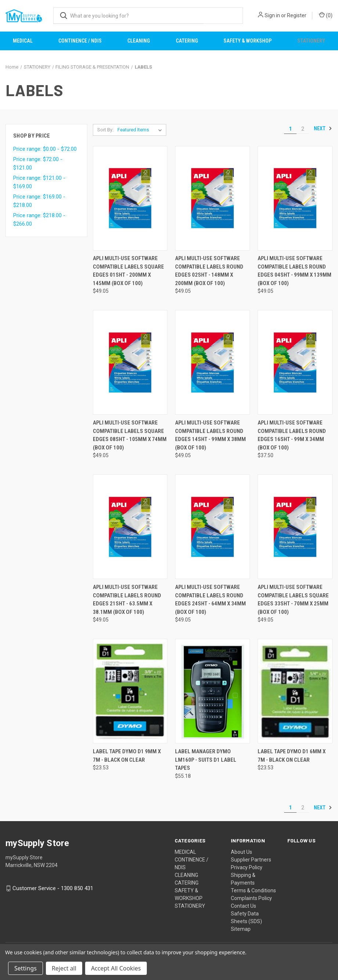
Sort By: (105, 130)
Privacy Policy (247, 867)
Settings (26, 968)
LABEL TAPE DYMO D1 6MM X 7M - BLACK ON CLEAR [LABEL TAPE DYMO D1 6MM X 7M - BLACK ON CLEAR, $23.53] (292, 756)
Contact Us (243, 906)
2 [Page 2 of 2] (303, 129)
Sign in (272, 15)
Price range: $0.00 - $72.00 (45, 149)
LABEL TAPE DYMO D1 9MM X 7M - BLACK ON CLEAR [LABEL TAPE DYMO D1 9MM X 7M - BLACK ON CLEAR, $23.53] (127, 756)
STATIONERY (190, 906)
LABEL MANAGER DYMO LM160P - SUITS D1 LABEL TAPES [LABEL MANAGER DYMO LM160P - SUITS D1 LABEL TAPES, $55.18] (206, 760)
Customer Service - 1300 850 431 (53, 888)
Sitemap (241, 929)
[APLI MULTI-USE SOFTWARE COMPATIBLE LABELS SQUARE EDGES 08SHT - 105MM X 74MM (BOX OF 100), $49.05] (130, 362)
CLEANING (139, 41)
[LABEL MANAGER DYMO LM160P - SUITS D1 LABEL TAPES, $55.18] (212, 691)
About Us (241, 852)
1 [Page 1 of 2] (290, 129)
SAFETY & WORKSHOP (248, 41)
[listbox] (141, 130)
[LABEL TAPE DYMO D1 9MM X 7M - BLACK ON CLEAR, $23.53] (130, 691)
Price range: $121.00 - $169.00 (39, 182)
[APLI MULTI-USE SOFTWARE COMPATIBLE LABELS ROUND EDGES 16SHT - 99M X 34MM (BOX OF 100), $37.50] (295, 362)
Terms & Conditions (253, 890)
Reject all (64, 968)
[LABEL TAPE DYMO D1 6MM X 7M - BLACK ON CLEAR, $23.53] (295, 691)
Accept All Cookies (116, 968)
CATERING (187, 41)
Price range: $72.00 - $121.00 (38, 163)
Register (297, 15)
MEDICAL (23, 41)
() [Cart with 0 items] (326, 15)
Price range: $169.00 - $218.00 (39, 201)
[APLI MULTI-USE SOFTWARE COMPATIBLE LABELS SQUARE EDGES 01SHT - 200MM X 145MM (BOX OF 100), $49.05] (130, 198)
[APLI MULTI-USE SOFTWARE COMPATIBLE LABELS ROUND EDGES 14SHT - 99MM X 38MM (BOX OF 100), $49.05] (212, 362)
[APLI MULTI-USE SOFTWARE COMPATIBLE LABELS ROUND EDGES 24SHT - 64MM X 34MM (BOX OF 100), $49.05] (212, 527)
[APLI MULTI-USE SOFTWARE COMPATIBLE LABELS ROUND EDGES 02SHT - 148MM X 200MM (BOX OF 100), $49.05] (212, 198)
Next (323, 128)
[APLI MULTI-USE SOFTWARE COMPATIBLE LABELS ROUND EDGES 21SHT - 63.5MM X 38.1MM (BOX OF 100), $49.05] (130, 527)
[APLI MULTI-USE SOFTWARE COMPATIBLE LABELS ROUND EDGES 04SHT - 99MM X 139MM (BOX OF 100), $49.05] (295, 198)
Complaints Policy (251, 898)
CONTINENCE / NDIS (80, 41)
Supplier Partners (251, 860)
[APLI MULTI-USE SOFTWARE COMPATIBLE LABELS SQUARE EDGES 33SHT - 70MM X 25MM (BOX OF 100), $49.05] (295, 527)
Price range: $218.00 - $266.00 (39, 220)
